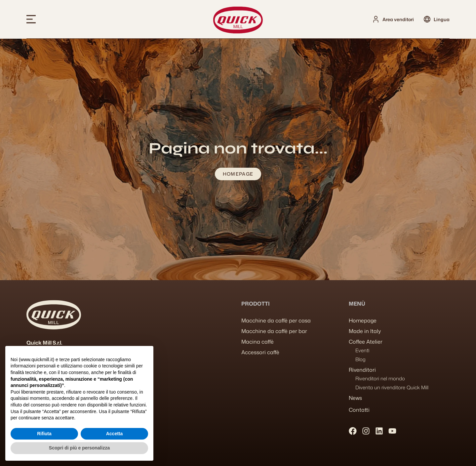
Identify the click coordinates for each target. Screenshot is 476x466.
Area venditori (398, 19)
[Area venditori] (376, 19)
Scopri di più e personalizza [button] (79, 448)
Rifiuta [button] (44, 434)
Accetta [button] (115, 434)
